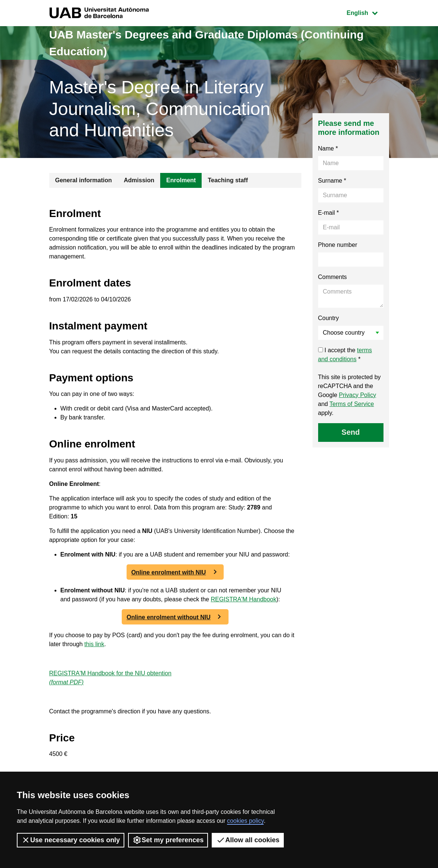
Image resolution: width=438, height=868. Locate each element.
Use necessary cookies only (71, 840)
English (367, 12)
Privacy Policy (358, 395)
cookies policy (245, 821)
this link (94, 644)
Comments (333, 277)
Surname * (332, 181)
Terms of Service (352, 404)
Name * (328, 148)
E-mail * (329, 213)
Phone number (338, 245)
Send (351, 432)
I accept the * (345, 355)
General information (84, 180)
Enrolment (181, 180)
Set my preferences (168, 840)
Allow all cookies (248, 840)
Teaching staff (228, 180)
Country (329, 318)
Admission (139, 180)
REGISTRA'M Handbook (243, 599)
